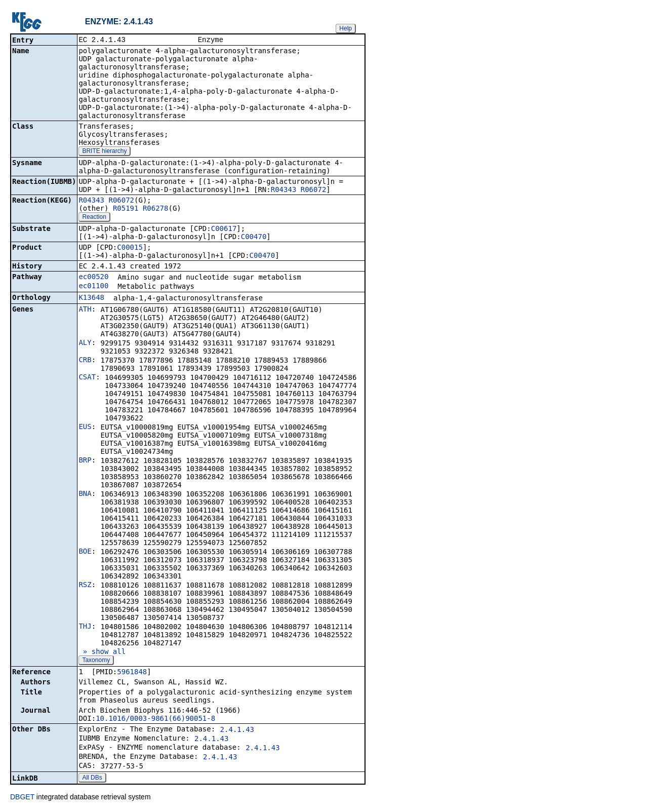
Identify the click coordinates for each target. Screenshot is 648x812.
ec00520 (93, 278)
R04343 (284, 190)
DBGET (22, 798)
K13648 (91, 298)
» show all (102, 652)
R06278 (156, 209)
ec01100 (93, 287)
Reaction (94, 218)
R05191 (126, 209)
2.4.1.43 (237, 730)
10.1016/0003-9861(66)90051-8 (155, 719)
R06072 (314, 190)
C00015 (130, 248)
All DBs (92, 779)
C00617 (224, 229)
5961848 (132, 673)
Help (346, 28)
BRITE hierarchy (104, 152)
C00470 (254, 238)
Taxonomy (96, 661)
